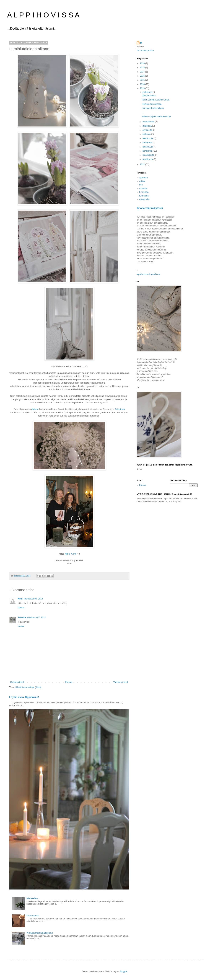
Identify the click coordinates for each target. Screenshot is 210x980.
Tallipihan (120, 409)
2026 (143, 63)
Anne (74, 554)
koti (141, 185)
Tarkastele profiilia (145, 51)
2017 (143, 72)
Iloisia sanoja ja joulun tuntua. (156, 100)
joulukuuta (148, 92)
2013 (143, 88)
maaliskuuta (148, 155)
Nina (67, 554)
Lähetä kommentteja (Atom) (28, 687)
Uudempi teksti (17, 682)
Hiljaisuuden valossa (152, 104)
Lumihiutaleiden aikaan (153, 108)
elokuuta (147, 134)
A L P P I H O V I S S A (43, 15)
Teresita (22, 617)
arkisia (142, 181)
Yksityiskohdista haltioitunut (40, 933)
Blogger (124, 971)
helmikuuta (148, 159)
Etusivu (69, 682)
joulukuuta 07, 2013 (36, 617)
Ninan (35, 409)
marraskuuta (149, 122)
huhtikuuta (148, 151)
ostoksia (143, 188)
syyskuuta (148, 130)
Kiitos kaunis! (33, 916)
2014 (143, 84)
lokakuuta (147, 126)
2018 (143, 68)
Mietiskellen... (33, 898)
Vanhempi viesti (121, 682)
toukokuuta (148, 147)
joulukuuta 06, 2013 (33, 599)
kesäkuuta (148, 143)
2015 (143, 80)
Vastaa (21, 608)
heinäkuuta (148, 138)
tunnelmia (144, 192)
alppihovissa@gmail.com (148, 274)
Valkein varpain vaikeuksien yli (156, 117)
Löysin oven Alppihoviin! (24, 697)
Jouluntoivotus (149, 96)
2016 (143, 76)
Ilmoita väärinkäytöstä (150, 208)
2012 (143, 164)
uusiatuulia (144, 199)
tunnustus (144, 196)
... (143, 112)
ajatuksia (143, 178)
